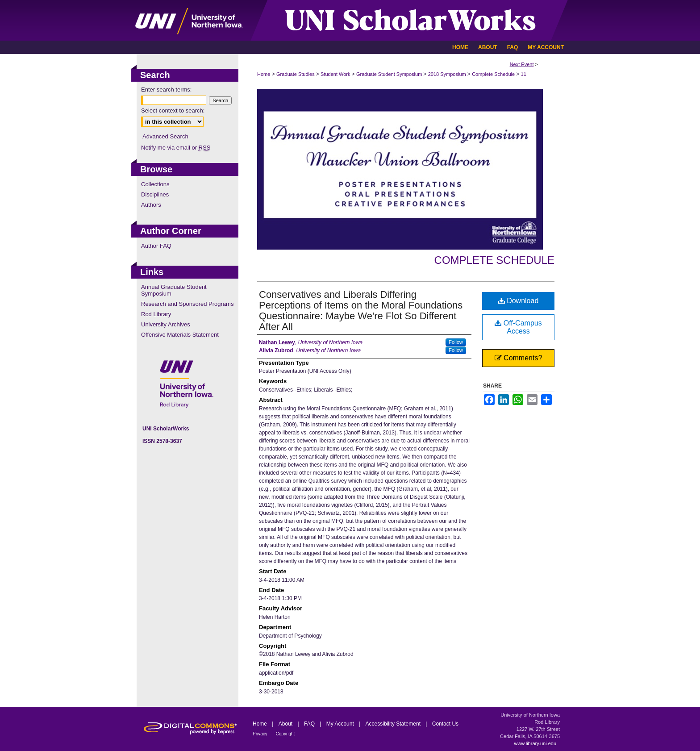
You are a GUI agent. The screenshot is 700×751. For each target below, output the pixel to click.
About (286, 724)
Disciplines (155, 194)
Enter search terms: (166, 90)
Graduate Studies (296, 74)
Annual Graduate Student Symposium (174, 290)
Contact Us (445, 724)
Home (264, 74)
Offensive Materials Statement (180, 335)
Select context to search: (173, 111)
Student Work (336, 74)
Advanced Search (165, 136)
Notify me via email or (176, 148)
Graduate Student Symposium (390, 74)
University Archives (166, 324)
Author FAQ (156, 246)
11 (524, 74)
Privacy (261, 734)
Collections (155, 184)
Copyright (285, 734)
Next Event (522, 64)
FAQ (310, 724)
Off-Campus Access (518, 327)
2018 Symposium (448, 74)
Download (519, 301)
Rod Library (156, 314)
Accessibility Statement (394, 724)
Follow (456, 342)
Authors (151, 205)
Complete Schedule (494, 74)
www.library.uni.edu (535, 743)
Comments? (519, 358)
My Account (341, 724)
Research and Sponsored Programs (187, 304)
